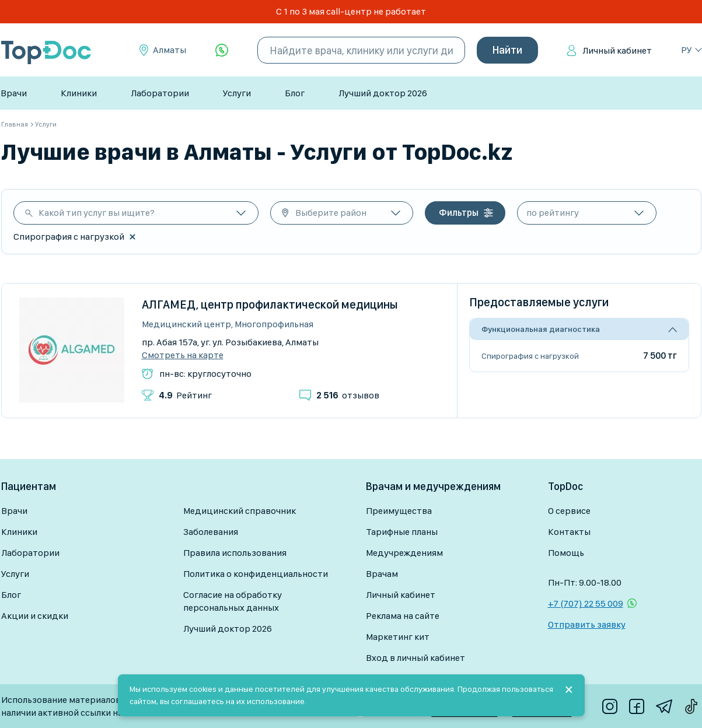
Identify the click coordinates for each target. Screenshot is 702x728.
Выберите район (331, 213)
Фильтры (459, 213)
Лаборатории (160, 93)
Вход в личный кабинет (415, 658)
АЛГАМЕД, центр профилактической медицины (270, 304)
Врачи (14, 93)
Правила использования (235, 553)
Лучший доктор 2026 (383, 93)
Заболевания (211, 532)
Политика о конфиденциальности (256, 574)
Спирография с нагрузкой (530, 356)
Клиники (79, 93)
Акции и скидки (35, 616)
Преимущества (399, 511)
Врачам (382, 574)
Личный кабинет (617, 50)
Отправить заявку (587, 624)
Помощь (566, 553)
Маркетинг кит (398, 637)
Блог (295, 93)
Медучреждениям (404, 553)
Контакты (569, 532)
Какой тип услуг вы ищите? (97, 213)
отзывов (348, 395)
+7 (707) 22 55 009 (586, 603)
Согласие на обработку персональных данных (233, 601)
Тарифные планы (402, 532)
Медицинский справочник (240, 511)
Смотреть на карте (183, 355)
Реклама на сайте (403, 616)
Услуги (237, 93)
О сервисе (569, 511)
